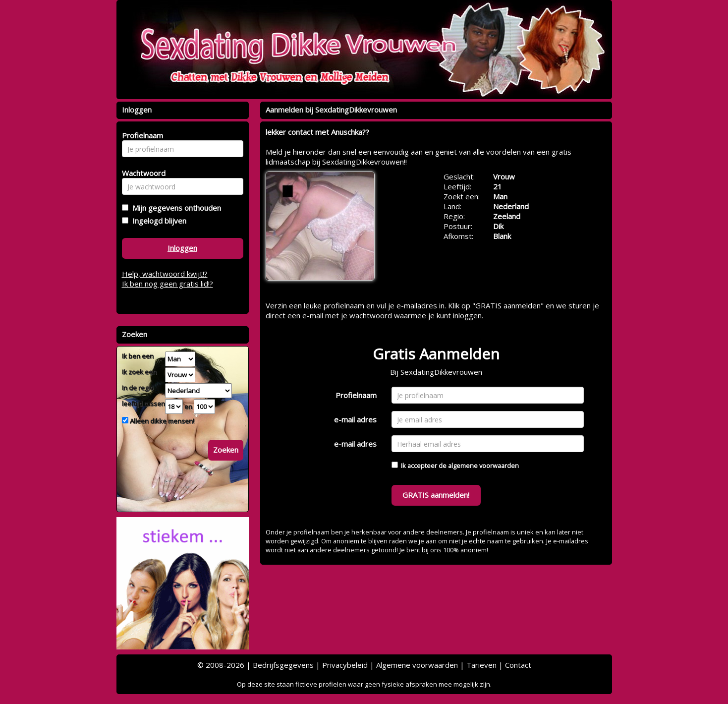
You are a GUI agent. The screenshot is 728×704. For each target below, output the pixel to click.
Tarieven (481, 665)
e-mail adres (355, 419)
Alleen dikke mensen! (161, 421)
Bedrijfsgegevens (283, 665)
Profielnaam (356, 395)
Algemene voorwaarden (417, 665)
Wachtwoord (141, 173)
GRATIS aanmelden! (436, 495)
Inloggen (182, 248)
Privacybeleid (345, 665)
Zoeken (226, 450)
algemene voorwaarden (483, 466)
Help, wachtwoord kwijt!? (165, 274)
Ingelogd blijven (157, 221)
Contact (518, 665)
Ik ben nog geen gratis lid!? (168, 284)
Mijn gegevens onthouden (175, 208)
